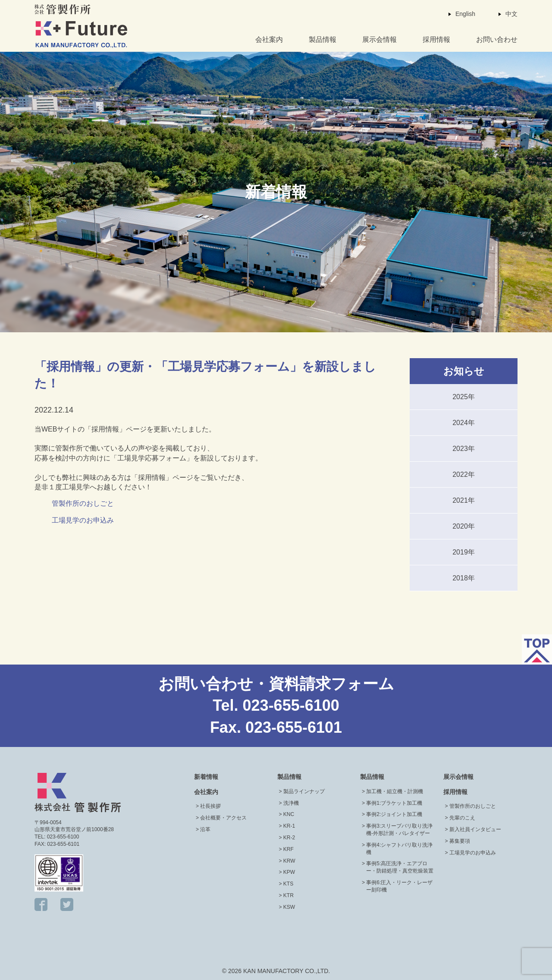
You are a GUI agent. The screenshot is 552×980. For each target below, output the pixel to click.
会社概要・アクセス (223, 818)
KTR (289, 895)
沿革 (205, 829)
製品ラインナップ (304, 791)
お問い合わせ (497, 39)
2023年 (464, 449)
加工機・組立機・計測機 (395, 791)
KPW (289, 872)
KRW (289, 861)
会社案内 (269, 39)
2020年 (464, 526)
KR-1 (289, 826)
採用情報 (436, 39)
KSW (289, 907)
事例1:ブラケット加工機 (394, 803)
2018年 (464, 578)
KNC (289, 814)
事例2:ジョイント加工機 (394, 814)
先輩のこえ (462, 818)
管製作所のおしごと (83, 503)
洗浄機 (291, 803)
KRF (289, 849)
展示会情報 (379, 39)
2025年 (464, 397)
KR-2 (289, 838)
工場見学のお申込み (83, 520)
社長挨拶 (210, 806)
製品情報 (323, 39)
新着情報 (206, 777)
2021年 (464, 500)
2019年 (464, 552)
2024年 (464, 423)
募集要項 (460, 841)
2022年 (464, 474)
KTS (288, 884)
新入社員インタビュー (475, 829)
